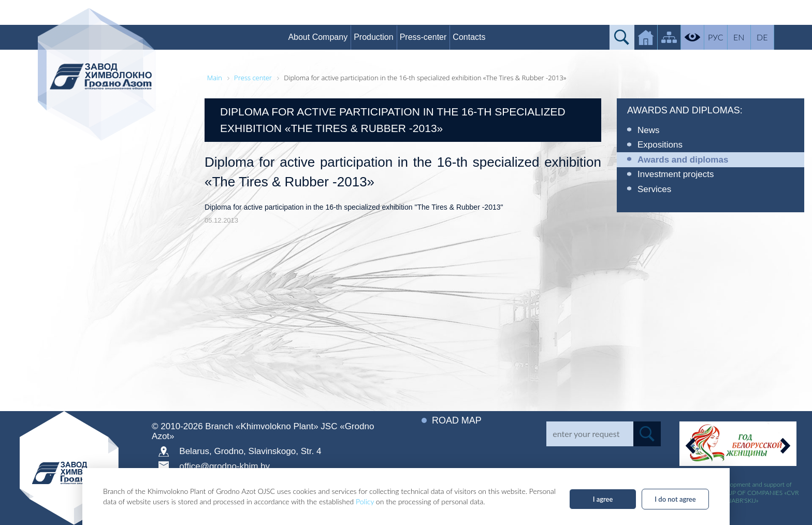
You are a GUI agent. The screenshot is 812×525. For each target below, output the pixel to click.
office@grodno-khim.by (224, 466)
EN (739, 37)
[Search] (590, 434)
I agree (603, 499)
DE (763, 37)
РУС (716, 37)
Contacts (469, 37)
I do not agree (675, 499)
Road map (457, 420)
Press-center (423, 37)
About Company (318, 37)
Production (374, 37)
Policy (365, 501)
